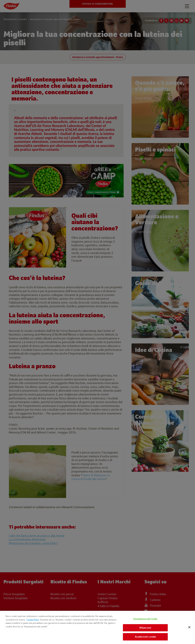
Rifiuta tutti (145, 628)
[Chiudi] (189, 627)
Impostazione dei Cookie (145, 619)
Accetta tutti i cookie (145, 637)
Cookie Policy (33, 620)
